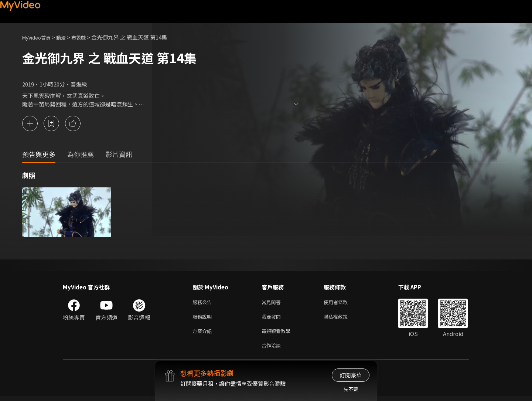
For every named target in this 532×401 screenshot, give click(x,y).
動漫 (67, 37)
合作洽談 (273, 350)
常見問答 (273, 303)
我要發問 (273, 319)
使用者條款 (342, 303)
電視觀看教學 (278, 334)
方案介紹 (204, 334)
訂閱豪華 (351, 375)
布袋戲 (86, 37)
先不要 (351, 389)
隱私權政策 (342, 319)
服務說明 (204, 319)
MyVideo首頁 (39, 37)
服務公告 (204, 303)
